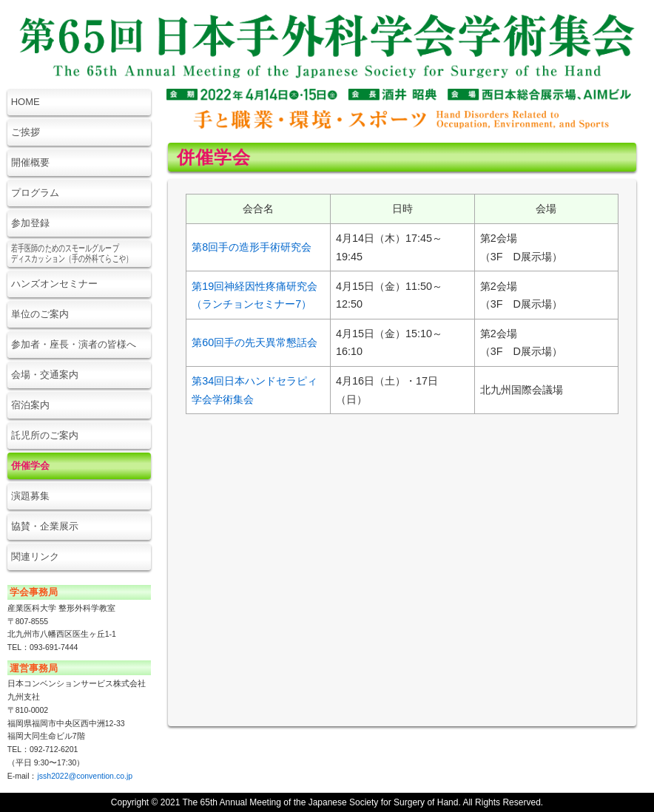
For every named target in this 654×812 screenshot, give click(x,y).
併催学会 (30, 466)
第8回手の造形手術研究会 (252, 247)
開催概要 (30, 162)
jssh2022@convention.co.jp (85, 776)
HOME (26, 102)
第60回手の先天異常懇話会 (254, 342)
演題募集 (30, 496)
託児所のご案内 (45, 435)
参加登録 (30, 223)
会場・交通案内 (45, 375)
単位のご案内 (40, 314)
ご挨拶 (26, 132)
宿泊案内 (30, 405)
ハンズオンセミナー (54, 284)
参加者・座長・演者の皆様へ (74, 344)
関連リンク (35, 556)
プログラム (35, 193)
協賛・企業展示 (45, 526)
